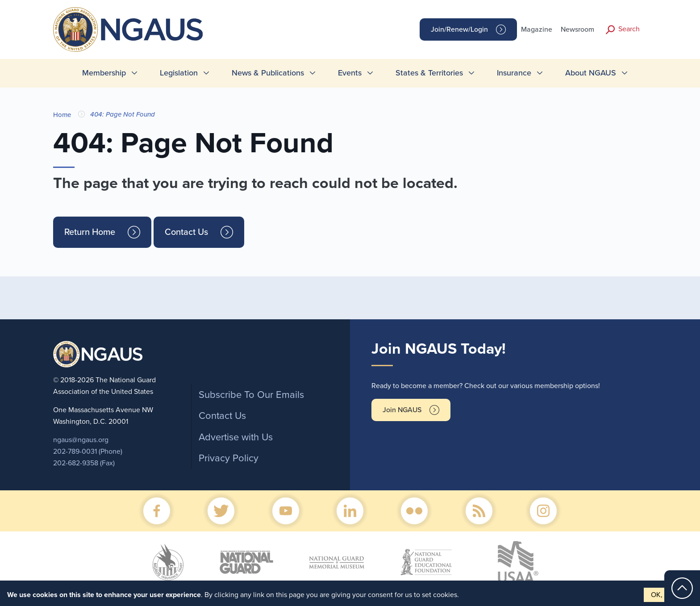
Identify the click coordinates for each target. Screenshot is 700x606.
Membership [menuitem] (104, 73)
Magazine (537, 29)
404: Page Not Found (123, 114)
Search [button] (629, 29)
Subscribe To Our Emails (251, 395)
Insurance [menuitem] (514, 73)
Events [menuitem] (350, 73)
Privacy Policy (229, 458)
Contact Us (186, 232)
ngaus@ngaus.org (81, 440)
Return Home (90, 232)
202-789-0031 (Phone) (88, 451)
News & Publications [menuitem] (268, 73)
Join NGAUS (402, 410)
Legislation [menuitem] (179, 73)
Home (62, 115)
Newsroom (577, 29)
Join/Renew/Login (459, 29)
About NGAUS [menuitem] (591, 73)
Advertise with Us (236, 437)
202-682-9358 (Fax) (84, 463)
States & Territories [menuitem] (429, 73)
